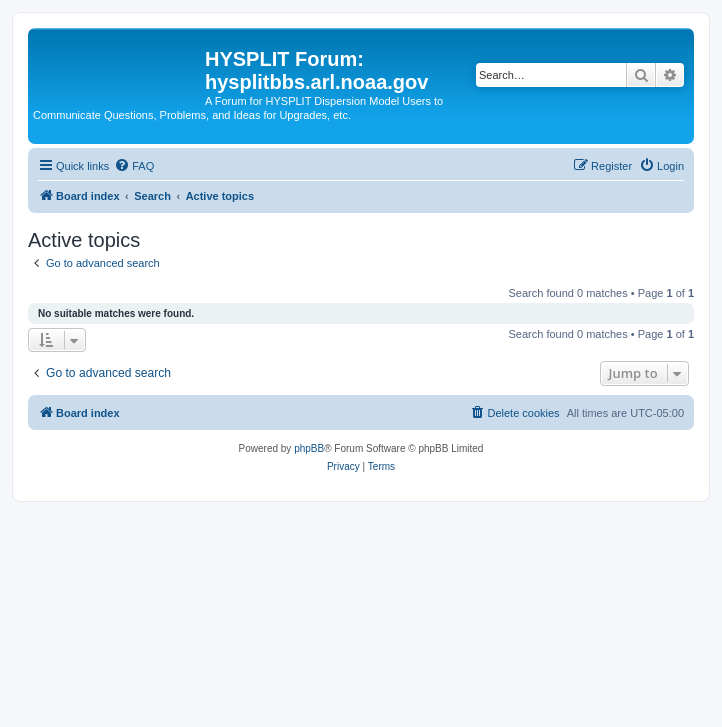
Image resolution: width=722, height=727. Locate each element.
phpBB (309, 448)
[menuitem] (134, 166)
